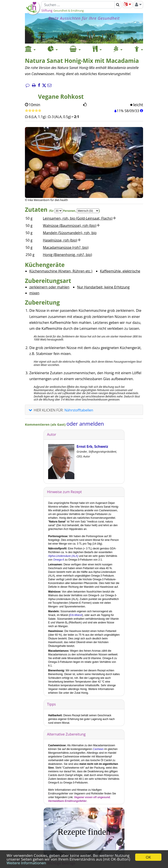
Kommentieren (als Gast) (46, 424)
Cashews (98, 749)
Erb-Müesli (76, 615)
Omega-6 (59, 560)
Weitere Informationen (26, 863)
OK (148, 857)
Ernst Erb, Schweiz (92, 446)
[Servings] (58, 211)
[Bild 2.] (79, 179)
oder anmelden (85, 424)
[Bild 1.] (70, 179)
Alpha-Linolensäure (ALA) (63, 556)
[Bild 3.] (89, 179)
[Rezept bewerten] (33, 111)
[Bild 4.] (98, 179)
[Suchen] (78, 5)
